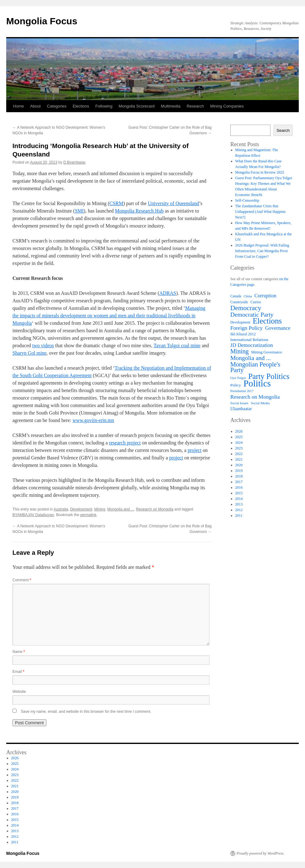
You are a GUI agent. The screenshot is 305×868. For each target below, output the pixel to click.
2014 (239, 499)
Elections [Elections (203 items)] (267, 321)
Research (195, 106)
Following (104, 106)
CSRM (116, 203)
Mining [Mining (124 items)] (239, 351)
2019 (239, 471)
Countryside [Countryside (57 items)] (239, 302)
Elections (81, 106)
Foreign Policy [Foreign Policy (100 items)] (246, 328)
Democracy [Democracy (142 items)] (246, 308)
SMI (79, 211)
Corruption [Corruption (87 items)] (265, 296)
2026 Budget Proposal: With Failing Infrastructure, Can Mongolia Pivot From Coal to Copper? (262, 251)
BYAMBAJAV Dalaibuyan (33, 515)
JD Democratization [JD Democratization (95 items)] (252, 345)
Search (283, 130)
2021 (239, 459)
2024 (239, 443)
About (35, 106)
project (195, 450)
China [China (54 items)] (248, 296)
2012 (239, 510)
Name (19, 652)
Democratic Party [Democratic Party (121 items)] (252, 314)
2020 (239, 465)
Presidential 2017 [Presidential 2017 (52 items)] (242, 391)
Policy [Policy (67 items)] (236, 385)
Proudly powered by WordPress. (260, 853)
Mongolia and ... (121, 509)
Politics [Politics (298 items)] (257, 383)
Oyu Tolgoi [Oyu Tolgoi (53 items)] (238, 378)
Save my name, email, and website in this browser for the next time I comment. (86, 712)
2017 (239, 482)
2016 (239, 487)
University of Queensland (173, 203)
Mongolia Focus (42, 21)
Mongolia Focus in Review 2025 (260, 172)
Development (81, 509)
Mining (100, 509)
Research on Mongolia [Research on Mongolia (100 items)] (255, 397)
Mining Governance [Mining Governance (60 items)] (267, 352)
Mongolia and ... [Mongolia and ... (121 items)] (251, 358)
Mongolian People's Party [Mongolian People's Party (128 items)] (255, 367)
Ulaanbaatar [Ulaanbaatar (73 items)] (241, 409)
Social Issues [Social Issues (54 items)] (239, 403)
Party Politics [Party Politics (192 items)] (269, 376)
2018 (239, 476)
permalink (88, 515)
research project (125, 443)
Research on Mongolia (155, 509)
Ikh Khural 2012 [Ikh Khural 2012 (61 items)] (243, 334)
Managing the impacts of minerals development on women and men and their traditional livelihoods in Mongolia (109, 316)
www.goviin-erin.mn (93, 420)
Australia (61, 509)
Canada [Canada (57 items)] (236, 296)
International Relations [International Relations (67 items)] (249, 340)
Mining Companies (227, 106)
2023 (239, 448)
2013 (239, 504)
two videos (43, 345)
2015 (239, 493)
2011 (239, 516)
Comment (22, 580)
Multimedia (171, 106)
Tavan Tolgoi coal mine (177, 345)
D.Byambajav (75, 162)
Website (19, 692)
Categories (57, 106)
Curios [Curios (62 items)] (256, 302)
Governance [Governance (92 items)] (278, 328)
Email (18, 672)
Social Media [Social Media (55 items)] (260, 403)
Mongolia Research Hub (139, 211)
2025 (239, 437)
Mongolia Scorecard (137, 106)
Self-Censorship (247, 200)
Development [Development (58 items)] (240, 322)
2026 (239, 431)
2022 (239, 454)
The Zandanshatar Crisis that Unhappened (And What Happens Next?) (260, 212)
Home (19, 106)
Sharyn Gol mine (29, 353)
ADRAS (168, 293)
